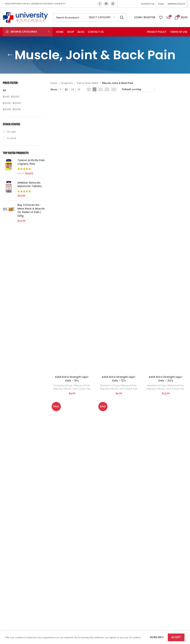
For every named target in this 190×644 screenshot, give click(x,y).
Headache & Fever (63, 385)
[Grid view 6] (114, 89)
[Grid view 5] (107, 89)
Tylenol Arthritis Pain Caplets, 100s (31, 162)
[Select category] (102, 17)
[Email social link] (106, 4)
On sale (11, 132)
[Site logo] (25, 17)
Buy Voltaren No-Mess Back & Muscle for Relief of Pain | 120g (31, 210)
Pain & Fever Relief (88, 83)
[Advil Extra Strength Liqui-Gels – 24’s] (166, 236)
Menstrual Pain (82, 385)
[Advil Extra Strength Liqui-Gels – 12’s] (119, 236)
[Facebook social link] (100, 4)
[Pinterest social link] (113, 4)
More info (157, 637)
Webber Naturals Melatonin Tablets (30, 185)
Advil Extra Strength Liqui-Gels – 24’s (166, 379)
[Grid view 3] (95, 89)
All (4, 90)
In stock (11, 138)
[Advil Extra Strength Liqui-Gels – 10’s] (72, 236)
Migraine (58, 389)
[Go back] (10, 55)
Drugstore (67, 83)
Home (54, 83)
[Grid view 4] (101, 89)
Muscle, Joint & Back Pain (77, 389)
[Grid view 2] (89, 89)
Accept (176, 637)
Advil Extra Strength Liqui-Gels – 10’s (72, 379)
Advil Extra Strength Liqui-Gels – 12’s (119, 379)
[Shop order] (139, 89)
